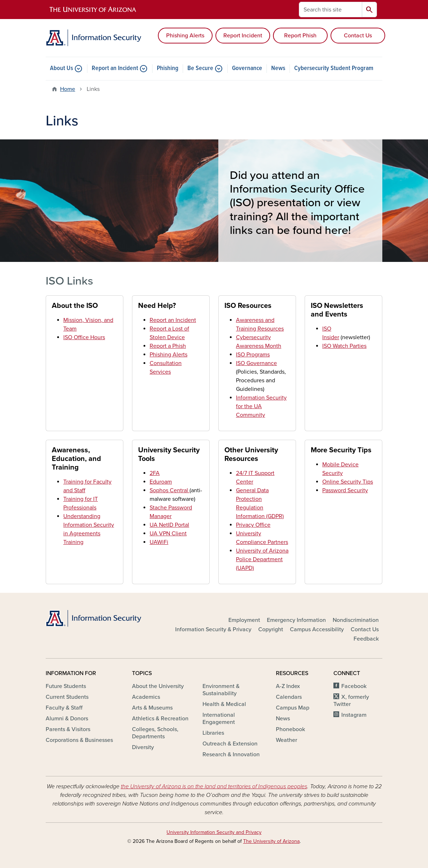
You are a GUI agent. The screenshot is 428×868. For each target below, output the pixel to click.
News (278, 69)
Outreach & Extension (230, 744)
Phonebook (290, 729)
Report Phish (300, 36)
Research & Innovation (231, 754)
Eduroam (161, 482)
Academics (146, 697)
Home (68, 89)
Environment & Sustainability (221, 690)
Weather (286, 740)
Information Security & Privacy (213, 629)
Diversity (143, 747)
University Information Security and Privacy (214, 832)
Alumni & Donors (67, 719)
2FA (155, 473)
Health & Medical (224, 704)
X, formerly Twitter (351, 701)
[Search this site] (331, 10)
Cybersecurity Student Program (334, 69)
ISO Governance (256, 363)
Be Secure (200, 69)
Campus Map (293, 708)
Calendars (289, 697)
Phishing (168, 69)
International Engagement (219, 719)
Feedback (366, 639)
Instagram (354, 715)
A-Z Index (288, 686)
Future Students (66, 686)
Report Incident (243, 36)
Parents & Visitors (68, 729)
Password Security (345, 490)
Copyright (271, 629)
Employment (244, 620)
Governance (247, 69)
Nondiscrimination (356, 620)
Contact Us (358, 36)
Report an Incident (115, 69)
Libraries (213, 733)
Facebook (354, 686)
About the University (158, 686)
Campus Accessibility (317, 629)
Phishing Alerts (185, 36)
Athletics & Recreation (160, 719)
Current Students (67, 697)
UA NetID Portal (169, 525)
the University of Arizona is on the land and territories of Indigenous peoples (214, 786)
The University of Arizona (271, 841)
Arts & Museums (152, 708)
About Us (62, 69)
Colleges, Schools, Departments (155, 733)
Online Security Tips (348, 482)
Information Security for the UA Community (261, 406)
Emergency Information (296, 620)
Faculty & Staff (64, 708)
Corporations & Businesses (79, 740)
